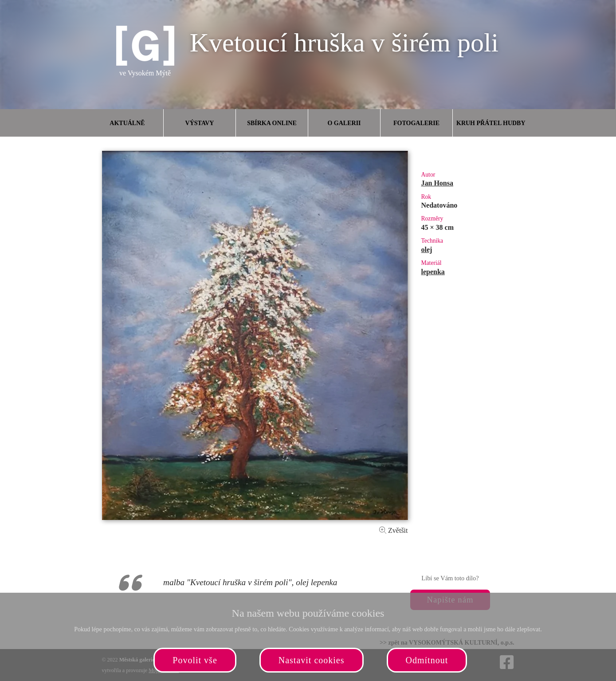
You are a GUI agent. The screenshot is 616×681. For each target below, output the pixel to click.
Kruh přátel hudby (490, 123)
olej (427, 250)
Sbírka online (272, 123)
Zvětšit (393, 530)
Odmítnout (427, 660)
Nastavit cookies (312, 660)
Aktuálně (127, 123)
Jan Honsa (437, 183)
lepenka (433, 272)
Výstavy (200, 123)
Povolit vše (195, 660)
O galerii (344, 123)
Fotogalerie (416, 123)
